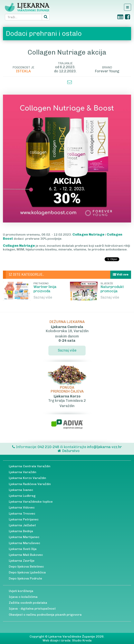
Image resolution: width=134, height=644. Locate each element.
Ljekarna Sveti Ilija (23, 549)
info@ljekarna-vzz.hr (104, 447)
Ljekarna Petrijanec (24, 519)
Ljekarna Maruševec (24, 543)
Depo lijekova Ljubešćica (27, 572)
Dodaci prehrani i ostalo (44, 34)
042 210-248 (49, 447)
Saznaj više (43, 297)
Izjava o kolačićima (23, 597)
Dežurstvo (71, 451)
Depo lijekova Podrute (25, 578)
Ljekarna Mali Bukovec (26, 555)
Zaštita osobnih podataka (28, 603)
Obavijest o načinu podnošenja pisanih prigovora (45, 615)
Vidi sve (121, 274)
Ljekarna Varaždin (23, 472)
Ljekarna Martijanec (24, 537)
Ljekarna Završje (22, 561)
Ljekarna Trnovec (22, 513)
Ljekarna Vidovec (22, 507)
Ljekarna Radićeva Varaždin (30, 484)
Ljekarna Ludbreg (22, 496)
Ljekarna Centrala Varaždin (30, 466)
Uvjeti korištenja (21, 591)
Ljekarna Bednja (21, 531)
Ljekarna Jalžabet (22, 525)
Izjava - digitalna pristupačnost (32, 609)
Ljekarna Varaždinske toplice (31, 502)
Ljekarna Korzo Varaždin (27, 478)
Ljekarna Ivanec (21, 490)
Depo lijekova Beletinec (26, 566)
